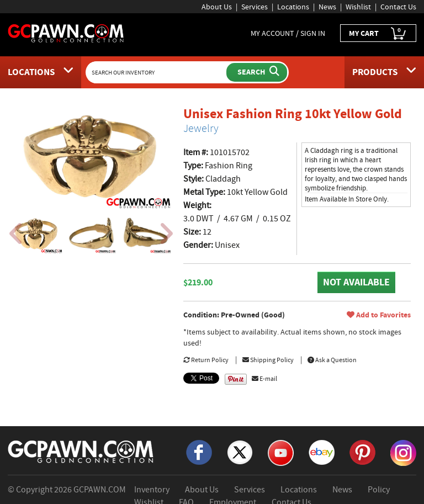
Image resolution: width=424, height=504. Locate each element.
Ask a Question (332, 360)
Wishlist (358, 7)
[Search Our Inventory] (157, 72)
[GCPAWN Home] (81, 451)
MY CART (378, 33)
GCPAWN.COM (100, 490)
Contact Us (398, 7)
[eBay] (322, 452)
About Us (217, 7)
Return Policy (206, 360)
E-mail (264, 379)
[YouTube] (281, 452)
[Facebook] (199, 452)
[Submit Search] (257, 72)
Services (255, 7)
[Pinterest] (362, 452)
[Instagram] (403, 452)
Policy (379, 490)
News (327, 7)
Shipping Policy (268, 360)
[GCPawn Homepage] (66, 33)
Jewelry (201, 128)
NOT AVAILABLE (356, 282)
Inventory (152, 490)
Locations (293, 7)
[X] (240, 452)
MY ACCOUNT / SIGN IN (288, 33)
